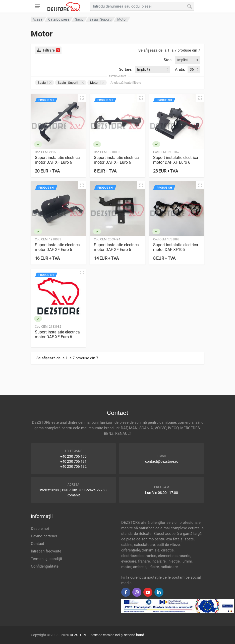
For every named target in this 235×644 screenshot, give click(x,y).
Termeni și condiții (46, 559)
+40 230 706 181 (73, 461)
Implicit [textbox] (183, 60)
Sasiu (45, 83)
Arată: (180, 69)
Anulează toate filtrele (126, 83)
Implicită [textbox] (144, 69)
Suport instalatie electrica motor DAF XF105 (176, 247)
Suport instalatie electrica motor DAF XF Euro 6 (57, 160)
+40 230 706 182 (73, 466)
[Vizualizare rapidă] (82, 98)
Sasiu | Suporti (71, 83)
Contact (38, 544)
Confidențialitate (45, 566)
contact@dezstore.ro (162, 461)
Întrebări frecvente (46, 551)
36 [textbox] (192, 69)
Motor (97, 83)
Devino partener (44, 536)
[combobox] (188, 60)
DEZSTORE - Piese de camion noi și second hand (107, 635)
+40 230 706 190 (73, 456)
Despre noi (40, 529)
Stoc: (168, 60)
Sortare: (126, 69)
